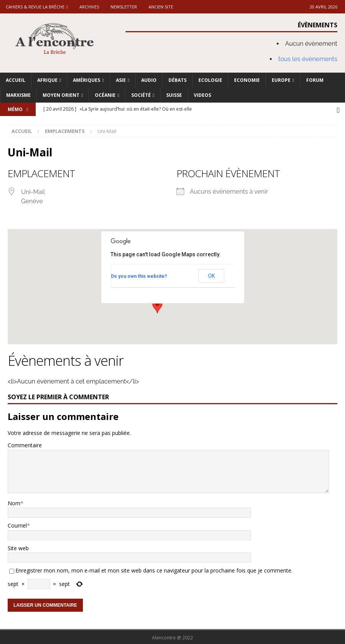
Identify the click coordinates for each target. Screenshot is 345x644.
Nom (14, 502)
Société (141, 95)
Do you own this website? (139, 275)
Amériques (87, 80)
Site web (18, 547)
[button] (157, 305)
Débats (177, 80)
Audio (149, 80)
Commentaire (25, 444)
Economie (247, 80)
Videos (202, 95)
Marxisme (18, 95)
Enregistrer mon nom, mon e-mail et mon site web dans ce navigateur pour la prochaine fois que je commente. (154, 569)
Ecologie (210, 80)
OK (211, 275)
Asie (121, 80)
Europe (281, 80)
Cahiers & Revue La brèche (35, 7)
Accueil (16, 80)
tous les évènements (308, 59)
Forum (315, 80)
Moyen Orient (61, 95)
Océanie (105, 95)
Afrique (47, 80)
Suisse (174, 95)
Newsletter (124, 7)
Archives (89, 7)
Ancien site (161, 7)
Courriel (17, 524)
